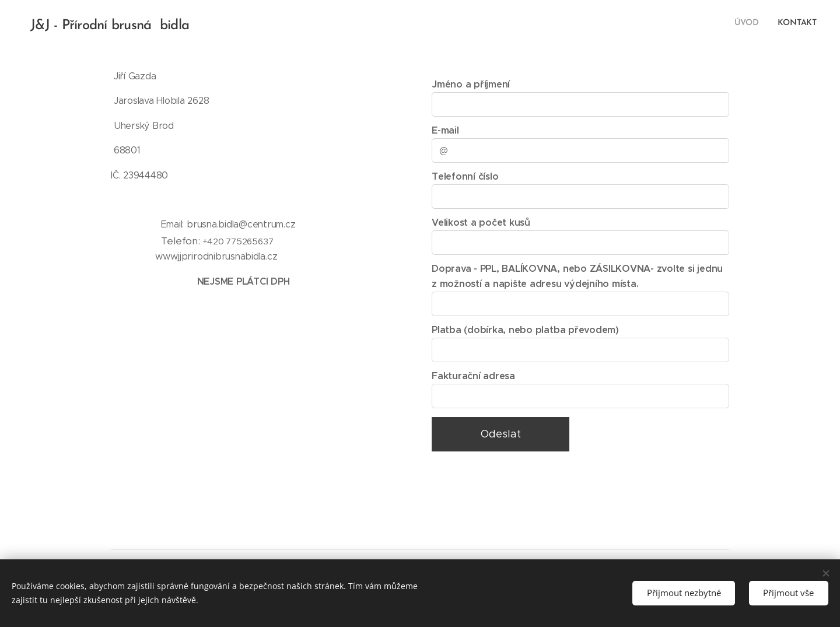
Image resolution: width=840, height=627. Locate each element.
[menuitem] (801, 24)
